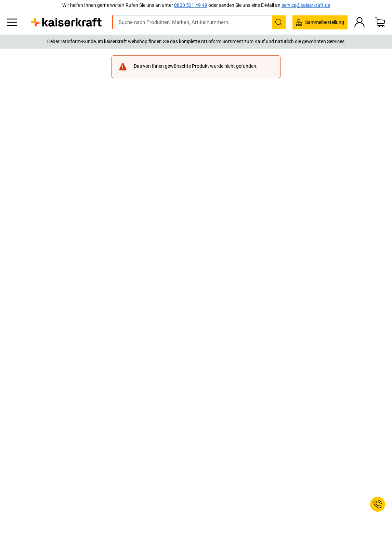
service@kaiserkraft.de (306, 5)
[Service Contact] (378, 504)
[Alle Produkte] (12, 22)
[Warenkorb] (380, 22)
